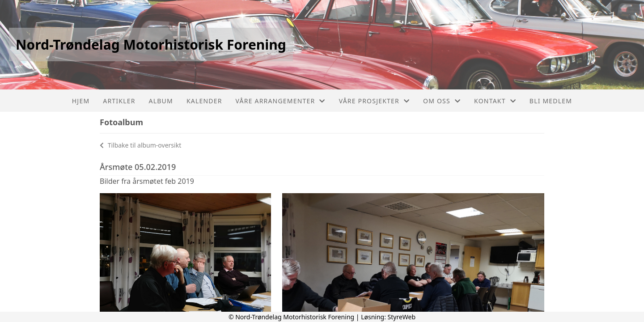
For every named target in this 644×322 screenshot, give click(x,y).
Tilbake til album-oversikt (140, 145)
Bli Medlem (551, 101)
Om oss (442, 101)
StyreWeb (402, 317)
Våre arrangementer (281, 101)
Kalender (204, 101)
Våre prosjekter (374, 101)
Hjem (81, 101)
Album (161, 101)
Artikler (119, 101)
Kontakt (495, 101)
